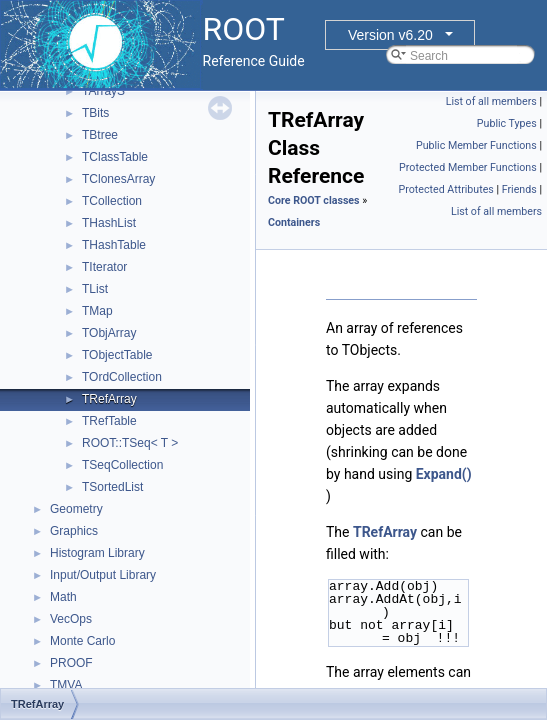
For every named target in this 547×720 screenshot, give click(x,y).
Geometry (76, 509)
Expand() (444, 474)
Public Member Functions (476, 145)
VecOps (71, 619)
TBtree (100, 135)
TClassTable (115, 157)
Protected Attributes (445, 189)
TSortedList (112, 487)
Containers (294, 222)
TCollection (112, 201)
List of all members (491, 101)
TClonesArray (118, 179)
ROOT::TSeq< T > (130, 443)
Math (63, 597)
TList (95, 289)
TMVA (66, 685)
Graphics (74, 531)
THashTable (114, 245)
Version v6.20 (390, 35)
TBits (95, 113)
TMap (97, 311)
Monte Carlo (82, 641)
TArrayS (103, 91)
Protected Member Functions (468, 167)
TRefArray (109, 399)
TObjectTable (117, 355)
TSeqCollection (122, 465)
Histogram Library (97, 553)
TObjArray (109, 333)
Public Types (507, 123)
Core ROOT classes (314, 200)
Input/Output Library (103, 575)
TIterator (104, 267)
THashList (109, 223)
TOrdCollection (122, 377)
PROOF (71, 663)
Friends (519, 189)
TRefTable (109, 421)
